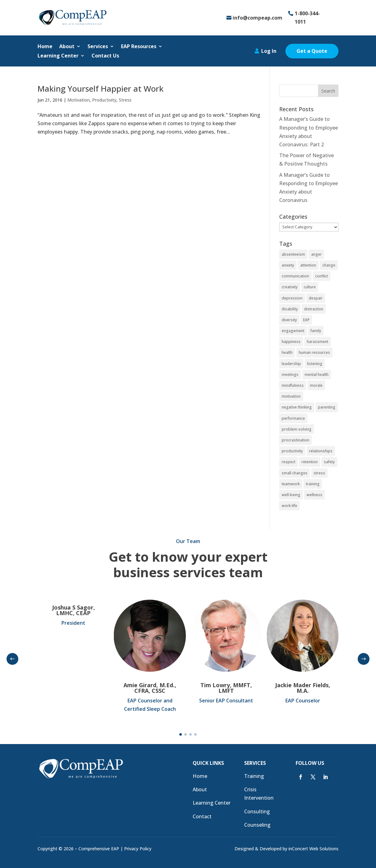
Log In (269, 51)
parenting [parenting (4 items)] (327, 407)
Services (98, 47)
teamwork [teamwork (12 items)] (291, 484)
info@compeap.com (257, 18)
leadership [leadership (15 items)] (291, 364)
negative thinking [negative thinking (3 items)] (297, 407)
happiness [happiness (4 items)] (291, 342)
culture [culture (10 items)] (310, 287)
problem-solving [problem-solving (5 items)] (297, 429)
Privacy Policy (138, 849)
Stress (125, 100)
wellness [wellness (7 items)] (314, 495)
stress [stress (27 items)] (319, 473)
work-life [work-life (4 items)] (289, 506)
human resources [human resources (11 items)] (314, 352)
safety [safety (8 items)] (329, 462)
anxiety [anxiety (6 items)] (288, 265)
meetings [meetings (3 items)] (290, 375)
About (67, 47)
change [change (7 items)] (329, 265)
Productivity (104, 100)
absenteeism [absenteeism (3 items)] (293, 254)
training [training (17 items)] (313, 484)
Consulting (257, 811)
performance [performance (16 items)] (293, 418)
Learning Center (58, 56)
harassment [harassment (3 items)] (318, 342)
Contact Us (105, 56)
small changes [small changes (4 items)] (295, 473)
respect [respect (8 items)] (289, 462)
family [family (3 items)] (316, 331)
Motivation (78, 100)
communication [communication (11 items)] (295, 276)
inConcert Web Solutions (313, 849)
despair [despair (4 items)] (316, 298)
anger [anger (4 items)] (316, 254)
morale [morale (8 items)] (316, 385)
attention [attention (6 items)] (308, 265)
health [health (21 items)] (287, 352)
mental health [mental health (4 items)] (317, 375)
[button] (12, 659)
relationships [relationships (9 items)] (321, 451)
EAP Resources (139, 47)
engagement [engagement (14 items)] (293, 331)
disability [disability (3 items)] (290, 309)
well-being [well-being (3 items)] (291, 495)
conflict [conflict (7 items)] (322, 276)
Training (254, 776)
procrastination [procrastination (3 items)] (295, 440)
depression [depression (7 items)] (292, 298)
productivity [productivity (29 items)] (292, 451)
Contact (202, 816)
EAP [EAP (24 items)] (306, 320)
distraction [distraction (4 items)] (314, 309)
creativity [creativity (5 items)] (290, 287)
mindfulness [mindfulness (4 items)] (293, 385)
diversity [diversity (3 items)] (289, 320)
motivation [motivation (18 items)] (291, 396)
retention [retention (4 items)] (310, 462)
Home (45, 47)
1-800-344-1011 (307, 18)
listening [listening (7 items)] (315, 364)
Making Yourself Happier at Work (101, 89)
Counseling (257, 825)
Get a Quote (312, 51)
